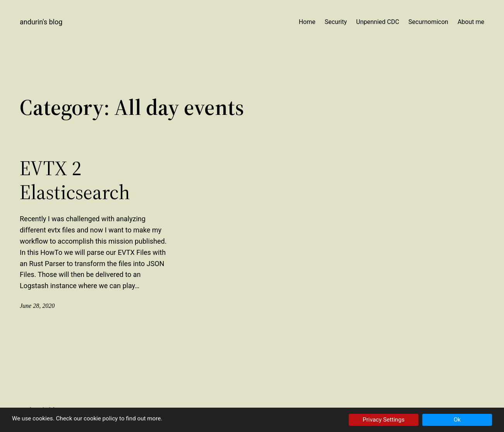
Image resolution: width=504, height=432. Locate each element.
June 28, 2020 (37, 306)
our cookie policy (96, 418)
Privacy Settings (384, 420)
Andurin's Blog (41, 22)
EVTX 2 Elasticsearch (75, 180)
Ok (457, 420)
